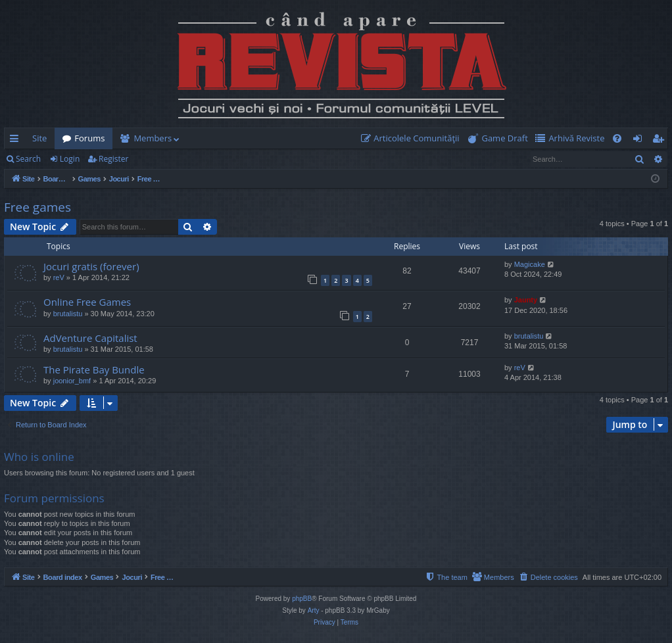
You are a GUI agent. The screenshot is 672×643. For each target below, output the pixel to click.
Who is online (39, 457)
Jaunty (526, 300)
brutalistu (68, 314)
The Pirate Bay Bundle (94, 369)
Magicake (530, 264)
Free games (37, 207)
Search (28, 159)
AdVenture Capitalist (90, 338)
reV (59, 277)
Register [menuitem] (661, 141)
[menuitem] (413, 138)
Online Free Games (87, 302)
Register (113, 159)
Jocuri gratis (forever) (91, 266)
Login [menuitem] (640, 141)
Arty (314, 610)
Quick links (17, 141)
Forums (89, 138)
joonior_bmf (72, 381)
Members (153, 138)
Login (70, 159)
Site (39, 138)
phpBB (302, 599)
